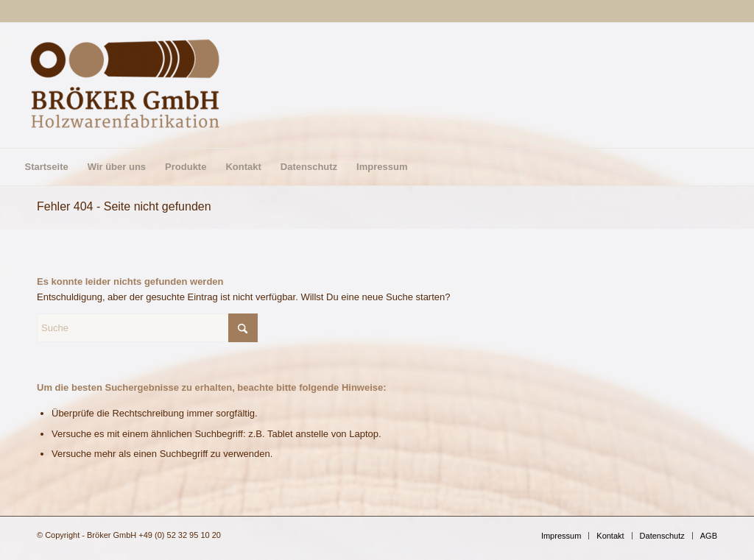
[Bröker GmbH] (125, 85)
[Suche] (147, 328)
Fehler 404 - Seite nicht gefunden (124, 206)
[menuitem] (46, 167)
